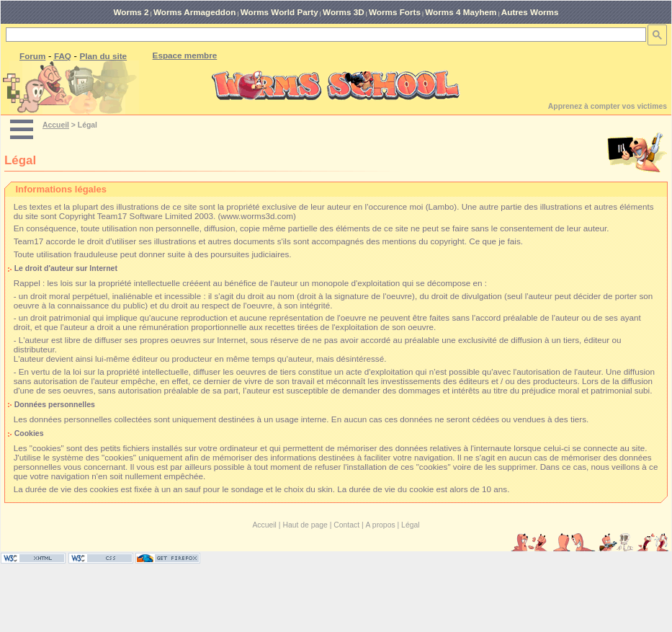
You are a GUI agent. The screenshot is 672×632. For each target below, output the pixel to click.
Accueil (56, 125)
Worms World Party (279, 12)
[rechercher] (324, 35)
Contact (346, 525)
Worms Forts (395, 12)
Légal (410, 525)
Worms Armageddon (194, 12)
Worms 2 (131, 12)
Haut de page (305, 525)
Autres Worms (530, 12)
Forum (32, 56)
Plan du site (104, 56)
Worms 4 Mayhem (461, 12)
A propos (381, 525)
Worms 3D (344, 12)
